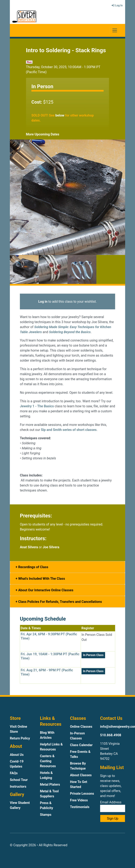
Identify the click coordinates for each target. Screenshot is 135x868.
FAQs (14, 773)
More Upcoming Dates (43, 134)
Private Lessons (82, 794)
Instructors (18, 786)
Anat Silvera (29, 547)
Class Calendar (81, 745)
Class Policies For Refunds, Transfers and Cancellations (60, 602)
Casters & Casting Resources (48, 761)
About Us (17, 755)
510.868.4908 (111, 735)
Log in (43, 301)
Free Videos (79, 800)
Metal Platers (50, 784)
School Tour (19, 780)
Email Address (113, 806)
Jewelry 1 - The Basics (37, 406)
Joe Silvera (51, 547)
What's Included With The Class (41, 579)
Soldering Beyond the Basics (70, 332)
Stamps (46, 815)
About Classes (81, 775)
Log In (117, 5)
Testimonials (80, 807)
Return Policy (20, 738)
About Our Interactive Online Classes (45, 590)
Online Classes (81, 727)
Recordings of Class (33, 567)
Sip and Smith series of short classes (69, 430)
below (60, 115)
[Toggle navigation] (115, 30)
